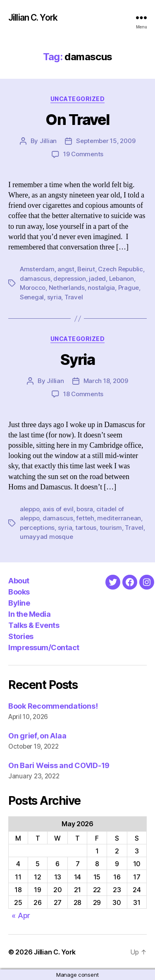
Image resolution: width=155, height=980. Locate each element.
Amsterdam (37, 269)
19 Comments (83, 154)
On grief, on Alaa (37, 736)
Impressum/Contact (44, 647)
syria (54, 297)
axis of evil (58, 509)
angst (66, 269)
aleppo (30, 509)
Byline (19, 603)
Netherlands (67, 288)
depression (69, 278)
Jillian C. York (33, 18)
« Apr (21, 915)
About (19, 581)
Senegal (32, 297)
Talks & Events (34, 625)
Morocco (33, 288)
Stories (21, 636)
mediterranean (119, 518)
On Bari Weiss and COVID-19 (59, 765)
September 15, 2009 (106, 141)
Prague (129, 288)
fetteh (85, 518)
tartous (86, 528)
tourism (111, 528)
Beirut (86, 269)
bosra (85, 509)
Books (19, 592)
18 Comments (83, 394)
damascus (35, 278)
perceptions (37, 528)
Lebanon (122, 278)
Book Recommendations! (53, 706)
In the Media (29, 614)
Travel (74, 297)
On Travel (77, 120)
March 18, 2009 (106, 381)
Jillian (48, 141)
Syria (78, 360)
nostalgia (101, 288)
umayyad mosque (46, 537)
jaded (97, 278)
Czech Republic (120, 269)
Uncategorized (78, 99)
